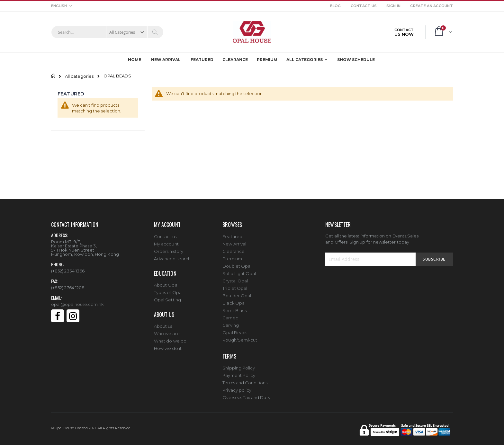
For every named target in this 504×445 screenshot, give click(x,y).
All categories (79, 76)
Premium (232, 256)
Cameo (230, 315)
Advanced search (172, 255)
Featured (232, 233)
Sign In (393, 6)
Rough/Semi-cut (240, 337)
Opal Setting (167, 297)
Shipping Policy (239, 365)
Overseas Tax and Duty (246, 395)
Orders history (169, 248)
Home (54, 76)
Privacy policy (237, 387)
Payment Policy (239, 372)
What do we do (170, 338)
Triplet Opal (235, 285)
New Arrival (234, 241)
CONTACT (404, 32)
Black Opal (234, 300)
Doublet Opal (237, 263)
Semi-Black (235, 307)
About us (163, 323)
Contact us (165, 233)
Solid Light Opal (239, 270)
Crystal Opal (235, 278)
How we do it (168, 345)
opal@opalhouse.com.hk (77, 301)
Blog (336, 6)
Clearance (234, 248)
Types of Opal (168, 289)
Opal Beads (235, 329)
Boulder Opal (237, 293)
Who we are (167, 331)
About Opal (166, 282)
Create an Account (432, 6)
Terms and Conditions (245, 380)
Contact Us (364, 6)
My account (166, 241)
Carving (230, 322)
